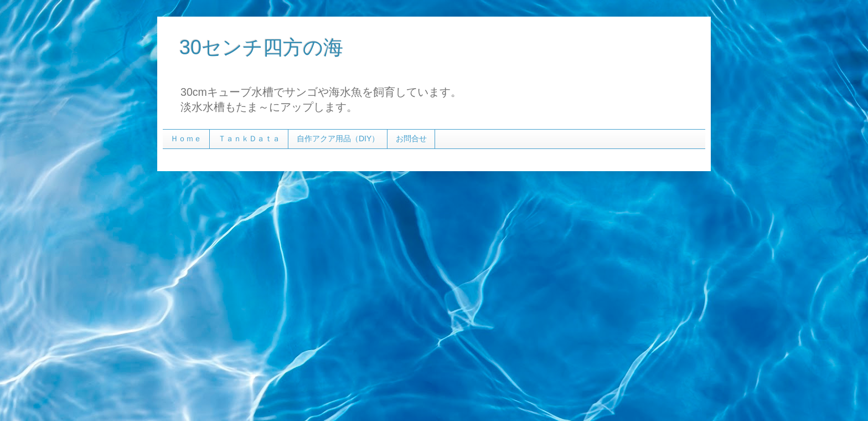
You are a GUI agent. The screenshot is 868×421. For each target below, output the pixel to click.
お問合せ (411, 138)
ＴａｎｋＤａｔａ (249, 138)
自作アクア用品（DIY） (338, 138)
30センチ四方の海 (261, 47)
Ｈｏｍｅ (186, 138)
